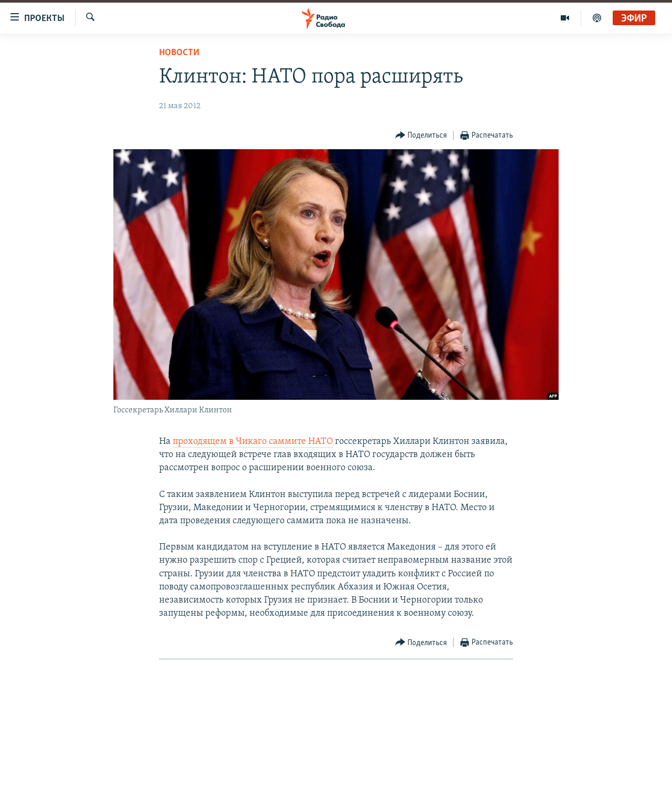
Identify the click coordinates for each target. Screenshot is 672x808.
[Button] (421, 136)
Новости (179, 53)
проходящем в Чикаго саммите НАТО (253, 442)
